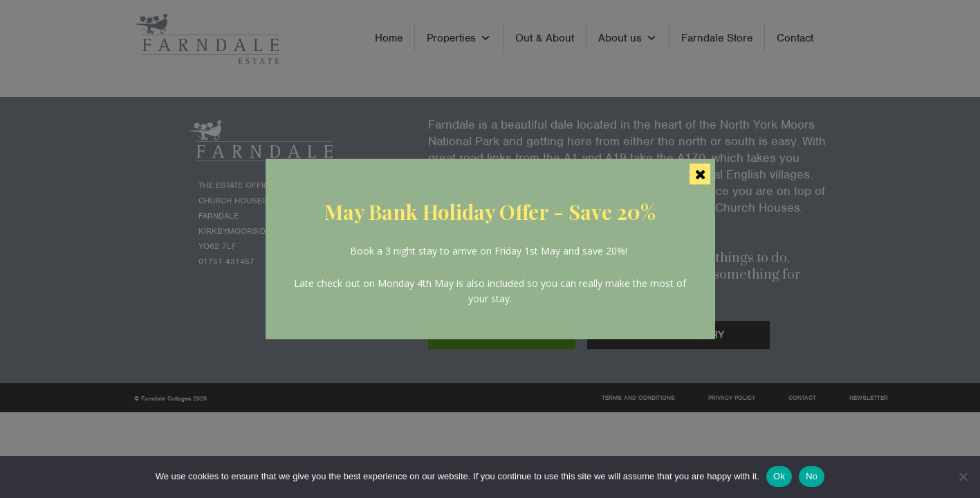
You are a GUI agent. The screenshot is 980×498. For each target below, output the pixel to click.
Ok (779, 476)
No (812, 476)
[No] (963, 477)
